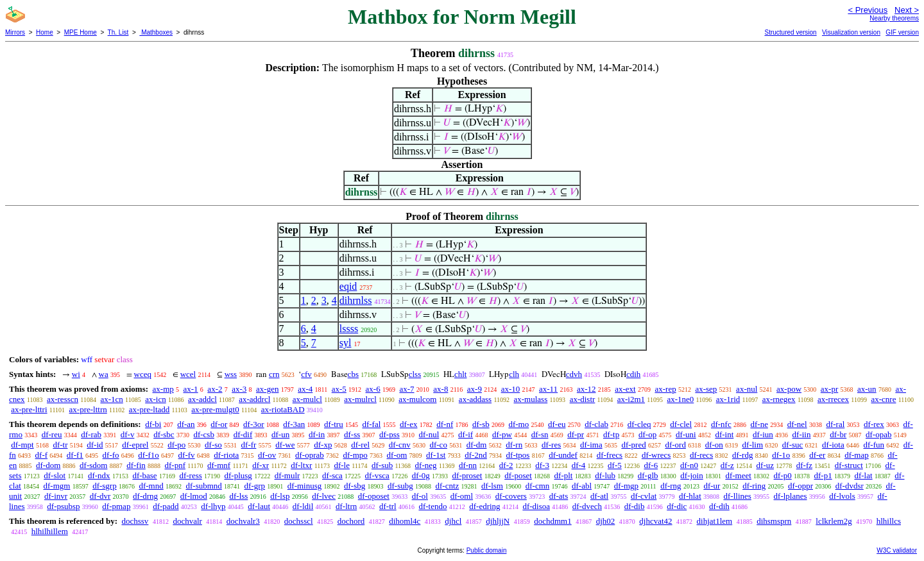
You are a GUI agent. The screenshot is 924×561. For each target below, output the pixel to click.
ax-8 (441, 389)
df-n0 (689, 465)
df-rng (671, 486)
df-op (647, 434)
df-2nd (476, 455)
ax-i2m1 (631, 399)
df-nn (468, 465)
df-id (95, 445)
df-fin (136, 465)
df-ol (420, 496)
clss (415, 374)
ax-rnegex (779, 399)
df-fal (371, 424)
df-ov (267, 455)
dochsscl (299, 521)
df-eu (557, 424)
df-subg (400, 486)
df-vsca (377, 475)
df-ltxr (301, 465)
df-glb (648, 475)
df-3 (542, 465)
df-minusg (304, 486)
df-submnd (203, 486)
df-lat (863, 475)
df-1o (781, 455)
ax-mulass (531, 399)
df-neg (426, 465)
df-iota (833, 445)
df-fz (804, 465)
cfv (306, 374)
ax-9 (475, 389)
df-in (317, 434)
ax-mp (163, 389)
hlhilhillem (50, 531)
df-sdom (93, 465)
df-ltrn (346, 506)
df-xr (261, 465)
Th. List (118, 32)
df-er (817, 455)
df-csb (204, 434)
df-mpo (355, 455)
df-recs (701, 455)
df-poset (518, 475)
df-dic (677, 506)
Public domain (487, 550)
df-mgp (626, 486)
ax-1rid (728, 399)
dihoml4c (405, 521)
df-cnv (400, 445)
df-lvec (324, 496)
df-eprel (135, 445)
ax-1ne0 (680, 399)
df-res (551, 445)
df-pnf (175, 465)
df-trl (388, 506)
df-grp (255, 486)
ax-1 (191, 389)
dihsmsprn (774, 521)
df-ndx (99, 475)
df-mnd (151, 486)
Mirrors (15, 32)
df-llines (738, 496)
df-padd (166, 506)
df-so (213, 445)
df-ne (759, 424)
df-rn (514, 445)
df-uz (765, 465)
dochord (351, 521)
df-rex (874, 424)
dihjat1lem (715, 521)
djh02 (606, 521)
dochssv (135, 521)
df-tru (334, 424)
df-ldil (303, 506)
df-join (691, 475)
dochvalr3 (243, 521)
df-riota (226, 455)
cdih (633, 374)
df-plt (564, 475)
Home (45, 32)
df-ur (712, 486)
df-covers (511, 496)
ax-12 (586, 389)
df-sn (540, 434)
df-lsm (492, 486)
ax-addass (475, 399)
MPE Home (81, 32)
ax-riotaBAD (283, 409)
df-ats (559, 496)
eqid (348, 286)
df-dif (243, 434)
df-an (186, 424)
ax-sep (706, 389)
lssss (349, 329)
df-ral (835, 424)
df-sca (332, 475)
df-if (466, 434)
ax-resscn (63, 399)
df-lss (238, 496)
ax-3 (239, 389)
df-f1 (75, 455)
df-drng (145, 496)
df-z (727, 465)
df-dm (477, 445)
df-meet (738, 475)
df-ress (190, 475)
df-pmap (116, 506)
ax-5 (339, 389)
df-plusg (238, 475)
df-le (342, 465)
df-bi (153, 424)
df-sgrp (105, 486)
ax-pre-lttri (29, 409)
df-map (857, 455)
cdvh (574, 374)
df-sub (382, 465)
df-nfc (721, 424)
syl (346, 343)
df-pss (389, 434)
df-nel (797, 424)
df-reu (52, 434)
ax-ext (625, 389)
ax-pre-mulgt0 (215, 409)
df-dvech (587, 506)
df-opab (878, 434)
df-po (176, 445)
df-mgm (57, 486)
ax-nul (747, 389)
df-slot (55, 475)
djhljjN (498, 521)
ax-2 (215, 389)
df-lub (605, 475)
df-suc (793, 445)
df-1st (436, 455)
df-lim (753, 445)
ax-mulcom (417, 399)
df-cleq (639, 424)
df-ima (591, 445)
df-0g (421, 475)
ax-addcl (202, 399)
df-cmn (538, 486)
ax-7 (406, 389)
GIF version (902, 32)
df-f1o (149, 455)
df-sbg (355, 486)
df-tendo (432, 506)
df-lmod (194, 496)
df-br (838, 434)
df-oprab (310, 455)
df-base (144, 475)
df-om (397, 455)
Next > (907, 10)
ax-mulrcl (360, 399)
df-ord (675, 445)
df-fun (874, 445)
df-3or (254, 424)
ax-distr (583, 399)
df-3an (294, 424)
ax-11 (548, 389)
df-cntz (447, 486)
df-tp (611, 434)
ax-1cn (111, 399)
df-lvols (842, 496)
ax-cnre (883, 399)
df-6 (651, 465)
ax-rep (665, 389)
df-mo (518, 424)
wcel (188, 374)
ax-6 (373, 389)
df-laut (259, 506)
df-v (128, 434)
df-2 (506, 465)
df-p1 (823, 475)
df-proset (467, 475)
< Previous (868, 10)
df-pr (576, 434)
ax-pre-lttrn (88, 409)
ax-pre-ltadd (150, 409)
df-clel (681, 424)
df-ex (408, 424)
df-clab (596, 424)
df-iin (802, 434)
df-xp (323, 445)
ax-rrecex (833, 399)
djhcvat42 (655, 521)
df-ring (754, 486)
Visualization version (851, 32)
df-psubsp (63, 506)
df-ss (352, 434)
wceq (143, 374)
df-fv (187, 455)
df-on (714, 445)
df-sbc (164, 434)
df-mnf (219, 465)
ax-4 (305, 389)
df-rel (360, 445)
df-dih (719, 506)
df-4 (579, 465)
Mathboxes (156, 32)
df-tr (60, 445)
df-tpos (518, 455)
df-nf (445, 424)
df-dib (635, 506)
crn (274, 374)
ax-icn (155, 399)
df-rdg (743, 455)
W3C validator (897, 550)
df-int (724, 434)
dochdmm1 (553, 521)
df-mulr (287, 475)
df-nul (429, 434)
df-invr (56, 496)
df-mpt (22, 445)
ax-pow (789, 389)
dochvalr (187, 521)
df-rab (91, 434)
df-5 (615, 465)
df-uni (686, 434)
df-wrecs (656, 455)
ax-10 (511, 389)
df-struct (849, 465)
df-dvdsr (850, 486)
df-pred (633, 445)
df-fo (111, 455)
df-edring (484, 506)
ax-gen (267, 389)
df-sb (481, 424)
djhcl (453, 521)
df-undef (563, 455)
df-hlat (690, 496)
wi (76, 374)
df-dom (48, 465)
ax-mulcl (307, 399)
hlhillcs (889, 521)
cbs (353, 374)
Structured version (790, 32)
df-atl (599, 496)
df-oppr (800, 486)
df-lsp (280, 496)
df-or (219, 424)
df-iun (763, 434)
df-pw (502, 434)
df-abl (582, 486)
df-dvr (100, 496)
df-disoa (536, 506)
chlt (461, 374)
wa (104, 374)
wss (231, 374)
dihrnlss (356, 300)
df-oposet (374, 496)
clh (514, 374)
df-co (438, 445)
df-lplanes (791, 496)
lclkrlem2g (834, 521)
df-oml (462, 496)
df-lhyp (213, 506)
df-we (285, 445)
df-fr (249, 445)
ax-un (867, 389)
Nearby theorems (894, 18)
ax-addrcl (254, 399)
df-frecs (610, 455)
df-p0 (783, 475)
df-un (280, 434)
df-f (42, 455)
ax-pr (829, 389)
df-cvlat (644, 496)
